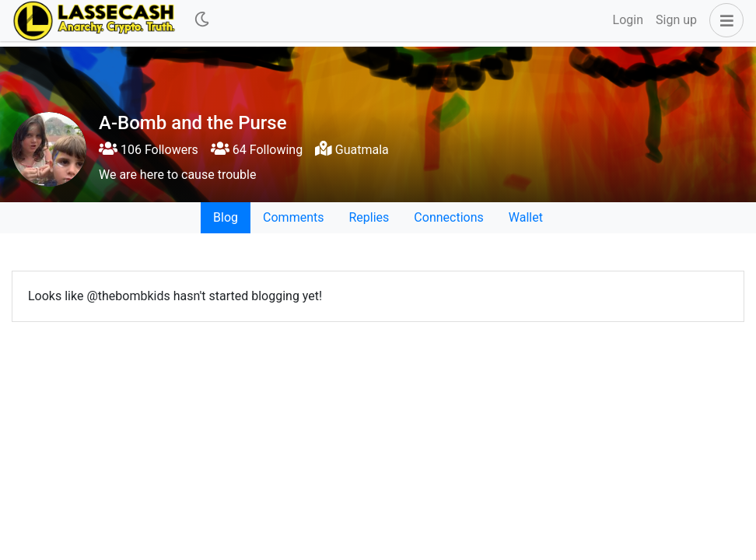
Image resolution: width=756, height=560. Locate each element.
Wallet (526, 217)
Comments (293, 217)
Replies (369, 217)
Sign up (676, 20)
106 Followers (149, 150)
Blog (226, 217)
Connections (448, 217)
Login (628, 20)
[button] (723, 20)
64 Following (257, 150)
